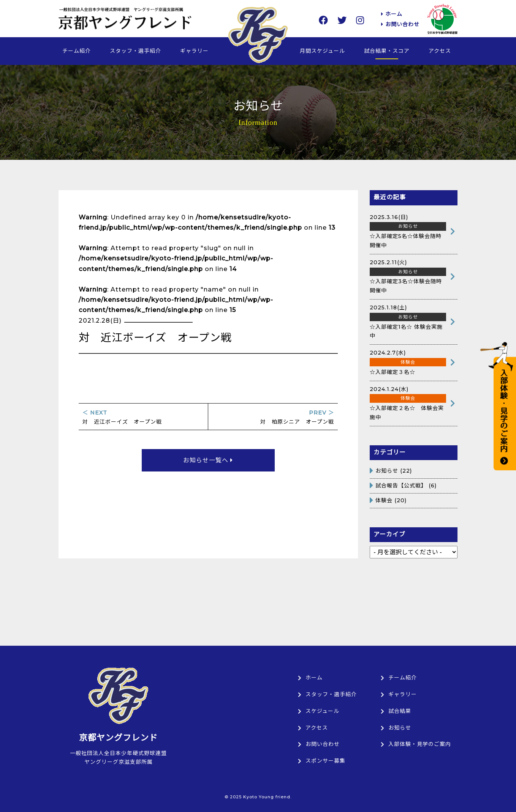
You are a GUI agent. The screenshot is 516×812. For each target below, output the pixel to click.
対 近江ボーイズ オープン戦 (143, 417)
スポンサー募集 (322, 761)
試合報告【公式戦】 (401, 486)
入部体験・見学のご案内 (416, 744)
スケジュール (319, 711)
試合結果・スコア (387, 51)
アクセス (440, 51)
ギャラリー (194, 51)
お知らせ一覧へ (208, 460)
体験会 (384, 500)
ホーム (392, 14)
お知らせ (387, 471)
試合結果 (396, 711)
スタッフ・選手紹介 (135, 51)
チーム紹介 (77, 51)
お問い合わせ (400, 24)
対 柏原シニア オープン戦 (273, 417)
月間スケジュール (322, 51)
